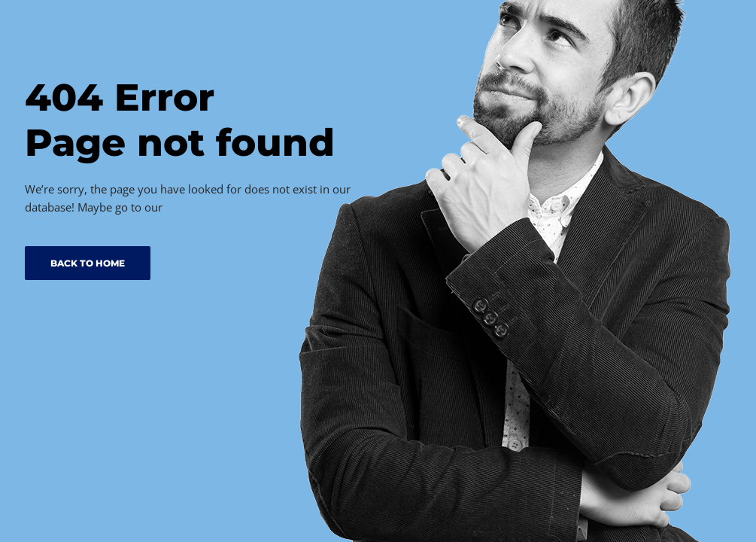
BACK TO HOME (88, 263)
